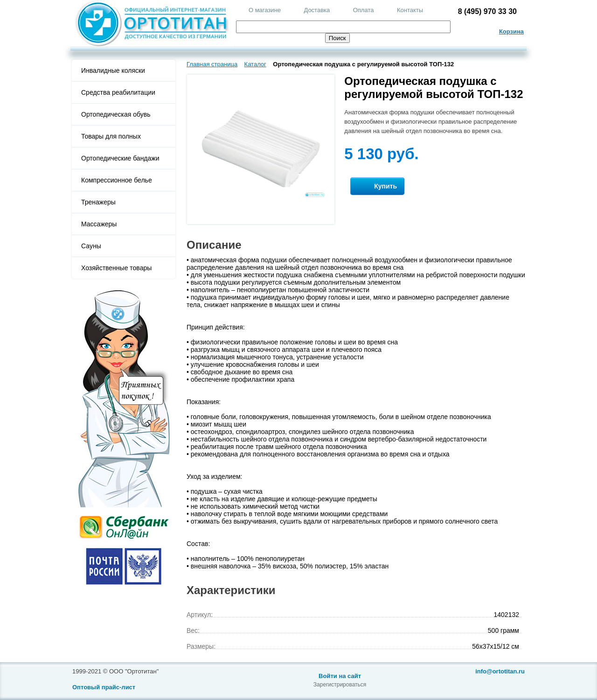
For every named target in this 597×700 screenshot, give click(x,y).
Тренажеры (98, 202)
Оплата (364, 10)
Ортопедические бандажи (120, 158)
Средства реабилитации (118, 92)
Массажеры (99, 224)
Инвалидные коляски (113, 70)
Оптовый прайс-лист (104, 687)
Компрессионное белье (117, 180)
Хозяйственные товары (116, 268)
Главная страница (212, 64)
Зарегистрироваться (340, 685)
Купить (377, 186)
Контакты (410, 10)
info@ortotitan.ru (500, 671)
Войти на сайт (340, 676)
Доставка (317, 10)
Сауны (91, 246)
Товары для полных (111, 136)
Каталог (255, 64)
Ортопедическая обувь (116, 114)
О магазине (265, 10)
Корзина (511, 31)
